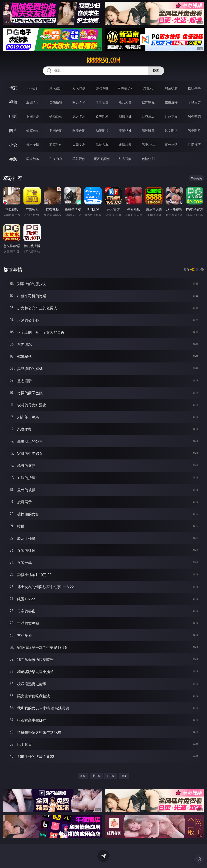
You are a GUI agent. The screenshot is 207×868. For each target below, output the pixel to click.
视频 (13, 102)
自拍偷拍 (56, 102)
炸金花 (148, 88)
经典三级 (148, 116)
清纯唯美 (148, 131)
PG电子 (33, 88)
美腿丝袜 (125, 131)
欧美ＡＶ (79, 102)
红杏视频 (125, 159)
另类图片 (194, 131)
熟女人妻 (125, 102)
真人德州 (56, 88)
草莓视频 (79, 159)
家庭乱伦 (56, 145)
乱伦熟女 (171, 116)
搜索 (156, 71)
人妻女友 (79, 145)
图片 (13, 130)
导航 (13, 159)
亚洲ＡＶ (33, 102)
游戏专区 (102, 88)
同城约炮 (33, 159)
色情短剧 (148, 159)
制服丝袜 (125, 116)
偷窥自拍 (33, 131)
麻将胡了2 (125, 88)
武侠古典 (102, 145)
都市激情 (33, 145)
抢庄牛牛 (194, 88)
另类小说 (148, 145)
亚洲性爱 (33, 116)
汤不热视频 (102, 159)
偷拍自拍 (56, 116)
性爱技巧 (194, 145)
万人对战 (79, 88)
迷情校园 (125, 145)
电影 (13, 116)
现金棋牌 (171, 88)
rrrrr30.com (103, 60)
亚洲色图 (56, 131)
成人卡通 (79, 116)
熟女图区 (171, 131)
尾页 (124, 776)
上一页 (96, 776)
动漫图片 (102, 131)
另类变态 (194, 116)
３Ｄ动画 (102, 102)
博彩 (13, 88)
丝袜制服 (148, 102)
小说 (13, 145)
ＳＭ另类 (194, 102)
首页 (83, 776)
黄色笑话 (171, 145)
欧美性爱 (102, 116)
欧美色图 (79, 131)
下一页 (111, 776)
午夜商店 (56, 159)
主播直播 (171, 102)
